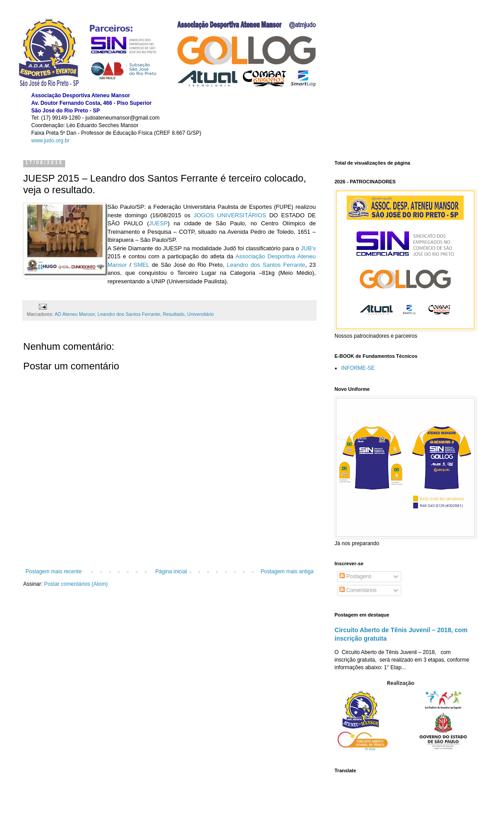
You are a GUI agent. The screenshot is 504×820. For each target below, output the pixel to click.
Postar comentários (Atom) (76, 584)
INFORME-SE (358, 368)
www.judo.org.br (50, 141)
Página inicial (171, 572)
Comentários (358, 590)
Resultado (174, 314)
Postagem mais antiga (287, 572)
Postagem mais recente (54, 572)
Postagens (355, 576)
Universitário (201, 314)
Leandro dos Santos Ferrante (128, 314)
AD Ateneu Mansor (74, 314)
